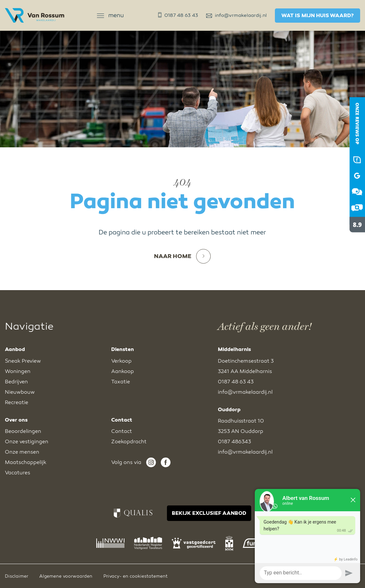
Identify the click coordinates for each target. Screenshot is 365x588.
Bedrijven (16, 382)
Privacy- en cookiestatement (135, 576)
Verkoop (121, 361)
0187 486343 (234, 442)
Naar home (182, 256)
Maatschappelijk (26, 462)
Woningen (18, 371)
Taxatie (121, 382)
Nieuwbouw (20, 392)
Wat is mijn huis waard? (318, 16)
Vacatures (18, 473)
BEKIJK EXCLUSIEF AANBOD (209, 513)
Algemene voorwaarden (66, 576)
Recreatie (17, 402)
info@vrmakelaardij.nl (236, 15)
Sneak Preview (23, 361)
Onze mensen (22, 452)
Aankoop (123, 371)
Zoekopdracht (129, 442)
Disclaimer (17, 576)
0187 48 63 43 (178, 15)
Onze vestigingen (27, 442)
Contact (122, 431)
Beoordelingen (23, 431)
